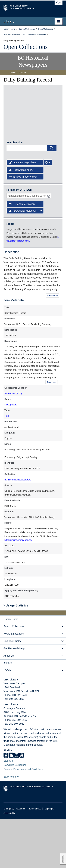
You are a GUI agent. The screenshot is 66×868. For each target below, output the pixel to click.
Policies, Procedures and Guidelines (23, 818)
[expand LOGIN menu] (62, 719)
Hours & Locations (14, 683)
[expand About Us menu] (62, 705)
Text (7, 465)
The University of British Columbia (24, 7)
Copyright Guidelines (15, 814)
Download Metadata (26, 260)
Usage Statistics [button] (16, 654)
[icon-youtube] (22, 804)
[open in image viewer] (15, 101)
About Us (9, 705)
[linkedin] (11, 804)
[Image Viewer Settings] (48, 211)
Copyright (49, 858)
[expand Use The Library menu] (62, 690)
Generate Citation (22, 253)
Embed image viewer (23, 226)
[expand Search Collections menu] (62, 675)
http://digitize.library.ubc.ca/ (18, 589)
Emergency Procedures (14, 858)
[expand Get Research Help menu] (62, 697)
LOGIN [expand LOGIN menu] (7, 719)
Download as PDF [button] (22, 219)
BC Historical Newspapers (18, 529)
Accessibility (9, 862)
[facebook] (6, 804)
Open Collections (26, 47)
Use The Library (12, 690)
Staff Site (9, 810)
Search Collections (14, 675)
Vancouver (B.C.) (13, 442)
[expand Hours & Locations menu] (62, 683)
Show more (53, 344)
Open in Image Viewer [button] (23, 211)
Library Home (11, 668)
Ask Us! (8, 712)
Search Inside (15, 191)
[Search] (52, 197)
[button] (18, 825)
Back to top (11, 826)
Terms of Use (35, 858)
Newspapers (11, 454)
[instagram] (17, 804)
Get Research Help (14, 697)
